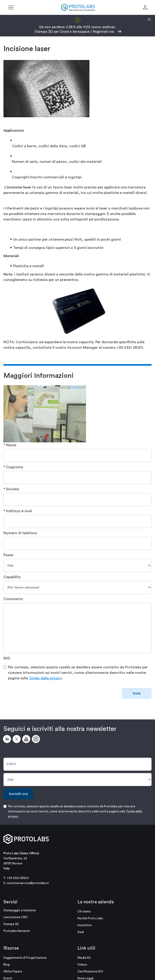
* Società (11, 489)
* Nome (10, 445)
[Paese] (77, 565)
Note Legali (86, 978)
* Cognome (13, 467)
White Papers (13, 971)
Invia (137, 693)
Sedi (81, 932)
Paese (8, 555)
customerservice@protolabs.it (28, 883)
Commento (13, 599)
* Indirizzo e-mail (18, 511)
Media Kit (84, 958)
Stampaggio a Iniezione (20, 910)
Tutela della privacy (45, 678)
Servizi (10, 902)
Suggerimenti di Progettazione (25, 958)
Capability (12, 577)
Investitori (85, 925)
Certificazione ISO (90, 971)
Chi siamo (84, 911)
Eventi (8, 978)
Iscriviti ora (18, 794)
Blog (7, 965)
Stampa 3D (11, 924)
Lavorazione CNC (16, 917)
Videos (82, 965)
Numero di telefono (20, 533)
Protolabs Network (17, 931)
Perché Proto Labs (90, 918)
